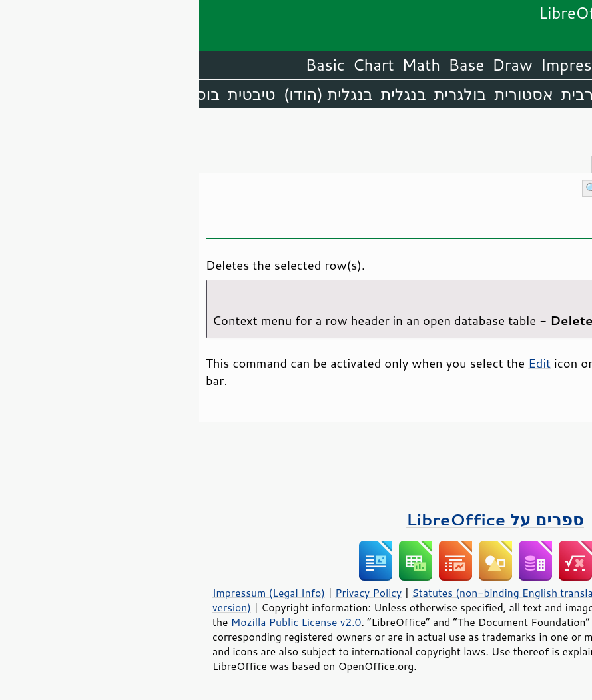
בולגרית (261, 94)
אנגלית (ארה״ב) (532, 94)
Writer (472, 65)
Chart (174, 65)
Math (222, 65)
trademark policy (482, 651)
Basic (126, 65)
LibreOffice (546, 65)
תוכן (579, 134)
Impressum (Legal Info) (70, 593)
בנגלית (204, 94)
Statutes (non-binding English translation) (314, 593)
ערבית (384, 94)
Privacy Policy (169, 593)
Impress (371, 65)
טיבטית (53, 94)
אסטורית (324, 94)
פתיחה (556, 224)
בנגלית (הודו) (129, 94)
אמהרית (440, 94)
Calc (425, 65)
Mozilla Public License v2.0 (97, 622)
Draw (313, 65)
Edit (340, 363)
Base (267, 65)
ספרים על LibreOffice (296, 519)
